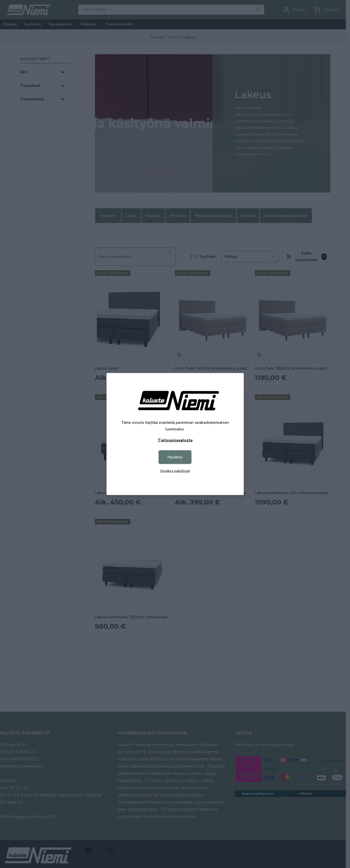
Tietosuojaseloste (175, 440)
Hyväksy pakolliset (175, 471)
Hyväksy (175, 457)
